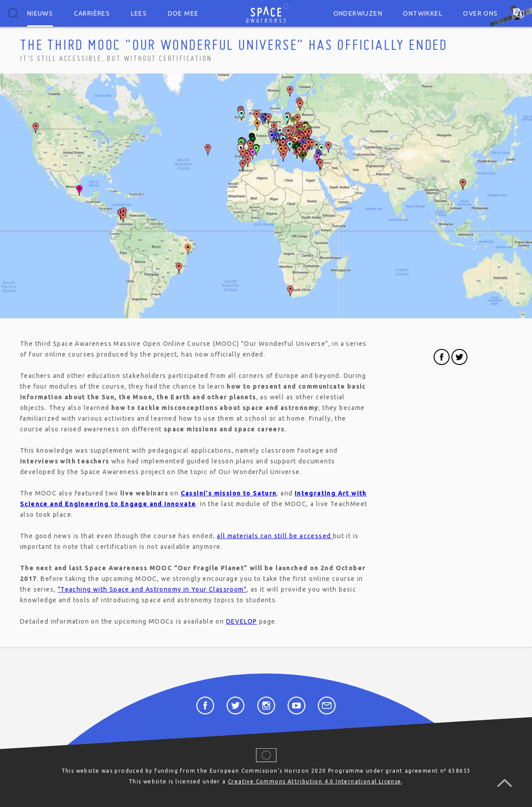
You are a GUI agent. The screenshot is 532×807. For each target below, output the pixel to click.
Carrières (92, 13)
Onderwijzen (358, 13)
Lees (139, 13)
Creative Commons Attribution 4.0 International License (315, 781)
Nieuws (40, 13)
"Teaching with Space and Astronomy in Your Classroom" (152, 589)
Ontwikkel (423, 13)
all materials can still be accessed (275, 536)
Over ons (480, 13)
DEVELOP (242, 621)
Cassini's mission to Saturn (229, 493)
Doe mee (183, 13)
